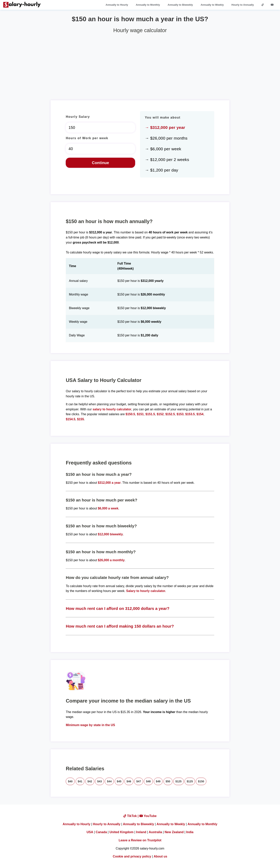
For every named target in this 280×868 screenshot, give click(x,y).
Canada (101, 832)
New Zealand (174, 832)
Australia (155, 832)
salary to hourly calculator (112, 409)
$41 (80, 781)
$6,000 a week (108, 508)
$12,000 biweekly (110, 534)
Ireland (141, 832)
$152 (160, 414)
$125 (178, 781)
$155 (80, 419)
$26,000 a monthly (111, 560)
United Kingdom (122, 832)
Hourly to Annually (243, 5)
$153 (180, 414)
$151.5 (150, 414)
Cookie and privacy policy (132, 856)
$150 (201, 781)
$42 (90, 781)
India (190, 832)
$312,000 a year (109, 483)
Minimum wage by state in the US (90, 725)
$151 (140, 414)
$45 (119, 781)
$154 (200, 414)
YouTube (148, 816)
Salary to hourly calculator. (146, 591)
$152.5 (170, 414)
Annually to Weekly (212, 5)
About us (161, 856)
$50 (168, 781)
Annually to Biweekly (180, 5)
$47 (139, 781)
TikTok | (131, 816)
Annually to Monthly (148, 5)
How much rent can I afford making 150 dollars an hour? (120, 626)
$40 (70, 781)
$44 (109, 781)
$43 (100, 781)
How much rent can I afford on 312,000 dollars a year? (118, 608)
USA (90, 832)
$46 (129, 781)
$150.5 (130, 414)
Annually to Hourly (117, 5)
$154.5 (70, 419)
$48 (148, 781)
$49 (158, 781)
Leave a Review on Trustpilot (140, 840)
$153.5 (190, 414)
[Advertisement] (140, 65)
